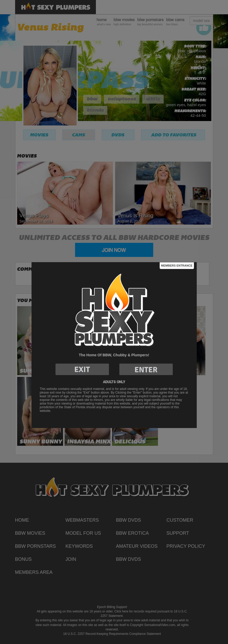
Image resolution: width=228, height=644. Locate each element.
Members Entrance (177, 266)
